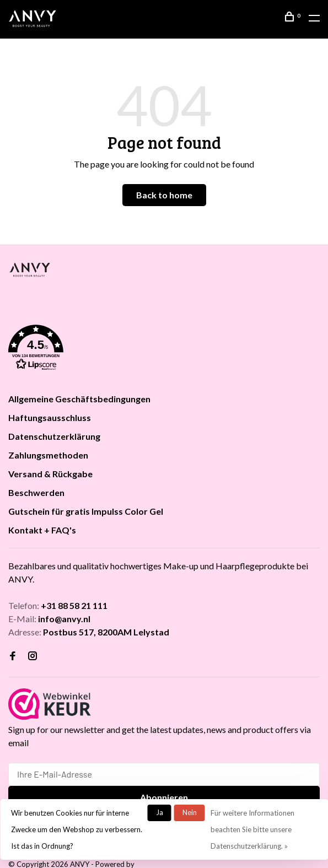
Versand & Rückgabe (50, 474)
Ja (160, 812)
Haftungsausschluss (50, 417)
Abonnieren (164, 797)
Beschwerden (36, 492)
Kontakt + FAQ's (42, 530)
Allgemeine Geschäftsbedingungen (79, 399)
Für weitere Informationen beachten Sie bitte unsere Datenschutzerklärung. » (252, 829)
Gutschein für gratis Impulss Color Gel (86, 511)
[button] (164, 349)
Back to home (164, 195)
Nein (190, 812)
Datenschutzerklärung (54, 436)
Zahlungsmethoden (48, 455)
